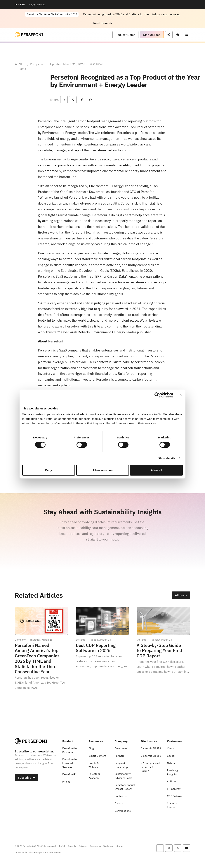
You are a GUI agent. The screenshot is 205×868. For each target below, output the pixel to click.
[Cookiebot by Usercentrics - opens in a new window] (157, 395)
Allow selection (102, 470)
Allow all (156, 470)
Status (120, 846)
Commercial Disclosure (102, 846)
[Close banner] (181, 395)
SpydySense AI (37, 5)
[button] (103, 23)
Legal (62, 846)
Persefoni (20, 5)
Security (72, 846)
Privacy (83, 846)
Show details (167, 458)
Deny (49, 470)
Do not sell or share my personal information (38, 852)
